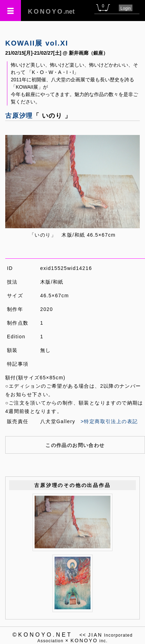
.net (51, 12)
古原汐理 (19, 116)
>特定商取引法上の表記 (109, 421)
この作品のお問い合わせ (75, 445)
